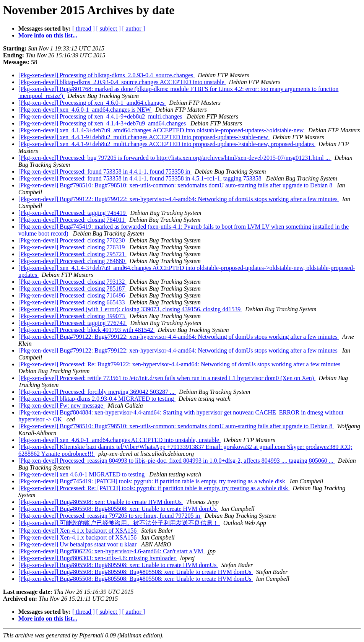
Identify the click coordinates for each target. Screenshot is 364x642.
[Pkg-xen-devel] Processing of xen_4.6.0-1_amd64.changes (92, 103)
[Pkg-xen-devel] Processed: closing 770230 (72, 240)
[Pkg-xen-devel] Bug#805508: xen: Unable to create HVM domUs (101, 502)
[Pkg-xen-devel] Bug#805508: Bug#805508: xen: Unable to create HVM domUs (118, 509)
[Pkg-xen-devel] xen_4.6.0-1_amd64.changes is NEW (85, 110)
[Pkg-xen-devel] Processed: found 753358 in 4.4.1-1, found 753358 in (105, 171)
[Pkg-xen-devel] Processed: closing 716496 (72, 295)
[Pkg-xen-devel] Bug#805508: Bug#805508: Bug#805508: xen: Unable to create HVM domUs (136, 572)
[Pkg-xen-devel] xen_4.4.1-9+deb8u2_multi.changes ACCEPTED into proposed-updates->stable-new (144, 137)
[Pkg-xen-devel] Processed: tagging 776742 (73, 323)
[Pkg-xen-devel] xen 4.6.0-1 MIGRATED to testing (82, 474)
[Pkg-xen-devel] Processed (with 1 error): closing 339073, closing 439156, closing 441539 (130, 309)
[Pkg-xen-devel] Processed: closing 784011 (72, 220)
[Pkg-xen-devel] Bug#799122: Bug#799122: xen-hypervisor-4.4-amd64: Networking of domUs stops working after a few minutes (179, 199)
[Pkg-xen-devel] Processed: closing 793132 (72, 282)
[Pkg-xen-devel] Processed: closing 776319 (72, 247)
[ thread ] (84, 28)
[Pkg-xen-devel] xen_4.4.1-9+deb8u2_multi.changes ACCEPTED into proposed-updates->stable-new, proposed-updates (167, 144)
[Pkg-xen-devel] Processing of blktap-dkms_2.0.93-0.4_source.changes (106, 75)
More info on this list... (48, 35)
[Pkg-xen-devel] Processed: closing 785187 (72, 288)
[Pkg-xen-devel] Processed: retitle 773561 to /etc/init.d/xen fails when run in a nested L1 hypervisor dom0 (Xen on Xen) (167, 378)
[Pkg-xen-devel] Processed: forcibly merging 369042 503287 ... (97, 392)
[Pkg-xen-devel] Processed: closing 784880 (72, 261)
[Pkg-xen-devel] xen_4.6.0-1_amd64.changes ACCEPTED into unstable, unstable (119, 440)
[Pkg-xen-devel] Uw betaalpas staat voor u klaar (78, 544)
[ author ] (134, 28)
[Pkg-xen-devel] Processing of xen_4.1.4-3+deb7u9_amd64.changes (103, 123)
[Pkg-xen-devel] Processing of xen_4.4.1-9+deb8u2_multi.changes (101, 116)
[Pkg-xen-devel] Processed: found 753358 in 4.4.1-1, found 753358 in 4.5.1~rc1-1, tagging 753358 (141, 178)
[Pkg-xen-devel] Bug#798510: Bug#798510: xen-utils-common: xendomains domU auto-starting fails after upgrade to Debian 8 (176, 185)
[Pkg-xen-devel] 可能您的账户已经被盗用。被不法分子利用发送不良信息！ (119, 523)
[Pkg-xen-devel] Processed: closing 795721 (72, 254)
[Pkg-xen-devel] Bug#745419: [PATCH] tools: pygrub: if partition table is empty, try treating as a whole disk (153, 481)
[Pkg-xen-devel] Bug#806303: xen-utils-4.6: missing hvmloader (98, 558)
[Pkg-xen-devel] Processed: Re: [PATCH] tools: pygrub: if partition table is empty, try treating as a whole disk (154, 488)
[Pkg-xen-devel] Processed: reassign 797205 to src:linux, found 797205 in (110, 516)
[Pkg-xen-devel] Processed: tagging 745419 (73, 213)
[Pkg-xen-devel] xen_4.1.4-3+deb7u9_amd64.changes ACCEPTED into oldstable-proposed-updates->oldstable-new (162, 130)
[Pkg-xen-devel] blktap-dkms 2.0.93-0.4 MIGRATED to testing (97, 399)
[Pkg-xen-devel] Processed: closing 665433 (72, 302)
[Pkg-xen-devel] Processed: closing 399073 (72, 316)
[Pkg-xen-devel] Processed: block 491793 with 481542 (86, 330)
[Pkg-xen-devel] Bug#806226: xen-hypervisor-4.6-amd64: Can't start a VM (112, 551)
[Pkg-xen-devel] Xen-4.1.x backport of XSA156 (78, 531)
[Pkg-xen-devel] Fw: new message (62, 406)
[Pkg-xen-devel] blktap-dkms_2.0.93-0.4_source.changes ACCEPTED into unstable (122, 82)
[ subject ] (109, 28)
